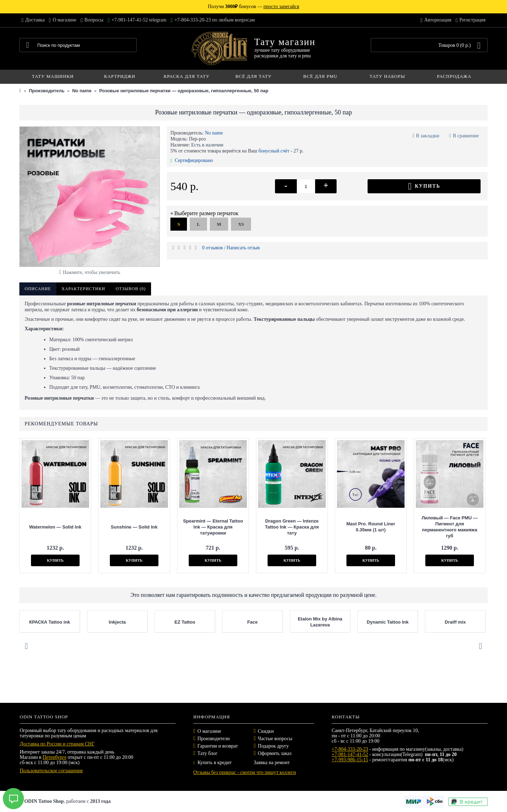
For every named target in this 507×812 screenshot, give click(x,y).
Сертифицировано (192, 160)
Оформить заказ (274, 753)
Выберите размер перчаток (206, 213)
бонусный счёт (274, 151)
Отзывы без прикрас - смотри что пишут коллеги (245, 772)
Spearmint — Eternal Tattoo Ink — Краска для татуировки (213, 527)
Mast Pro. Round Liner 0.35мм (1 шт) (371, 527)
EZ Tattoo (185, 622)
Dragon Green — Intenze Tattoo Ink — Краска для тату (292, 527)
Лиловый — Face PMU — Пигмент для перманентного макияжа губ (449, 527)
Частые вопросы (275, 739)
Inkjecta (117, 622)
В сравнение (466, 136)
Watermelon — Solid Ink (55, 527)
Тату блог (208, 753)
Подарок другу (273, 746)
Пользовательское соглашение (51, 771)
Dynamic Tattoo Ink (388, 622)
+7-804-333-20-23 (350, 749)
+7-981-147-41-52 (350, 754)
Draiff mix (455, 622)
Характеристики (83, 289)
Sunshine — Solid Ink (134, 527)
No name (214, 133)
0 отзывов (212, 248)
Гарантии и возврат (218, 746)
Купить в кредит (212, 763)
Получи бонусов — (253, 7)
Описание (38, 289)
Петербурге (55, 757)
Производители (214, 739)
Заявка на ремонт (272, 763)
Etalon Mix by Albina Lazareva (320, 622)
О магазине (209, 731)
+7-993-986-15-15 (350, 760)
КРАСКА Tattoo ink (50, 622)
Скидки (266, 731)
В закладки (428, 136)
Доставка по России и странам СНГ (57, 744)
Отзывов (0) (131, 289)
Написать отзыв (243, 248)
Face (252, 622)
